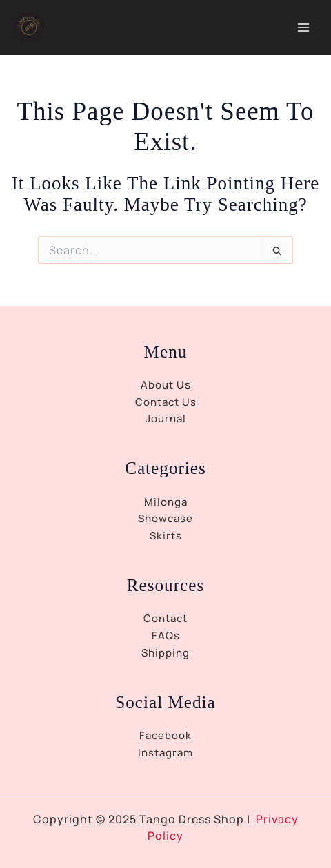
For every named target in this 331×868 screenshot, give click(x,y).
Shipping (165, 653)
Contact (165, 618)
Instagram (165, 753)
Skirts (166, 536)
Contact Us (166, 402)
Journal (166, 418)
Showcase (165, 518)
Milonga (166, 502)
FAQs (166, 635)
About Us (166, 385)
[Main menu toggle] (303, 28)
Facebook (165, 735)
